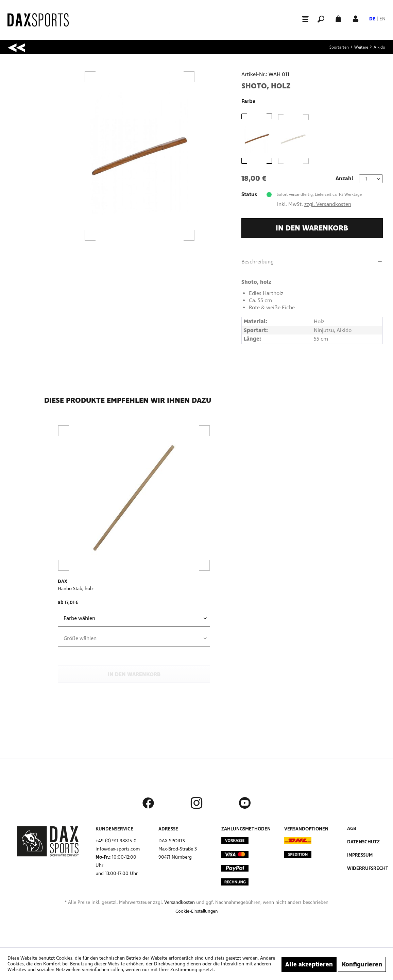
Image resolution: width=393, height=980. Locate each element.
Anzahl (344, 178)
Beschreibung (258, 262)
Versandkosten (180, 902)
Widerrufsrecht (368, 868)
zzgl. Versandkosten (328, 204)
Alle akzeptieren (309, 964)
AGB (352, 829)
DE (372, 19)
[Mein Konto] (356, 18)
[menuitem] (302, 19)
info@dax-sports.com (118, 849)
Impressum (360, 855)
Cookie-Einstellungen (197, 911)
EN (382, 19)
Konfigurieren (362, 964)
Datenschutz (363, 842)
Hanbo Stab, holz (76, 589)
